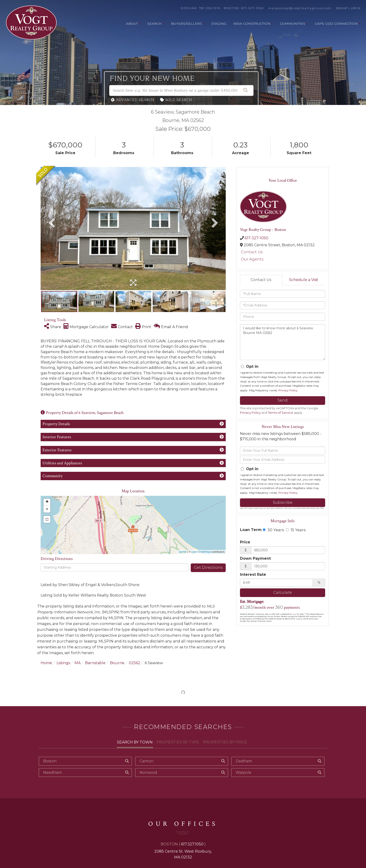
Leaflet (182, 552)
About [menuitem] (133, 24)
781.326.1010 (210, 8)
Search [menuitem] (156, 24)
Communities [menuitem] (294, 24)
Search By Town (135, 742)
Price (245, 542)
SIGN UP (342, 8)
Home (46, 663)
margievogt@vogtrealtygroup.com (300, 8)
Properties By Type (178, 742)
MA (77, 663)
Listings (63, 663)
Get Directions (208, 568)
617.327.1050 (192, 844)
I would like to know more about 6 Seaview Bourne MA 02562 (283, 342)
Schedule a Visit (304, 280)
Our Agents (252, 259)
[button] (246, 90)
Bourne (117, 663)
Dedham (244, 761)
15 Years (296, 530)
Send (283, 400)
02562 (135, 663)
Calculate (283, 592)
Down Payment (255, 558)
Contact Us (252, 252)
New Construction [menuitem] (253, 24)
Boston (50, 761)
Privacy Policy (288, 390)
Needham (53, 773)
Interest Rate (253, 575)
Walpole (244, 773)
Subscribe (283, 502)
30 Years (273, 530)
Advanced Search (135, 100)
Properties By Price (225, 742)
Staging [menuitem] (219, 24)
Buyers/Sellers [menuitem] (188, 24)
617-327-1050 (253, 8)
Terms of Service (281, 413)
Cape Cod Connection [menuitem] (337, 24)
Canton (146, 761)
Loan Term (251, 530)
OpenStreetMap (201, 552)
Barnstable (95, 663)
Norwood (148, 773)
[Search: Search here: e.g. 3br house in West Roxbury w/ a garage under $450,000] (181, 90)
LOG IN (355, 8)
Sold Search (179, 100)
